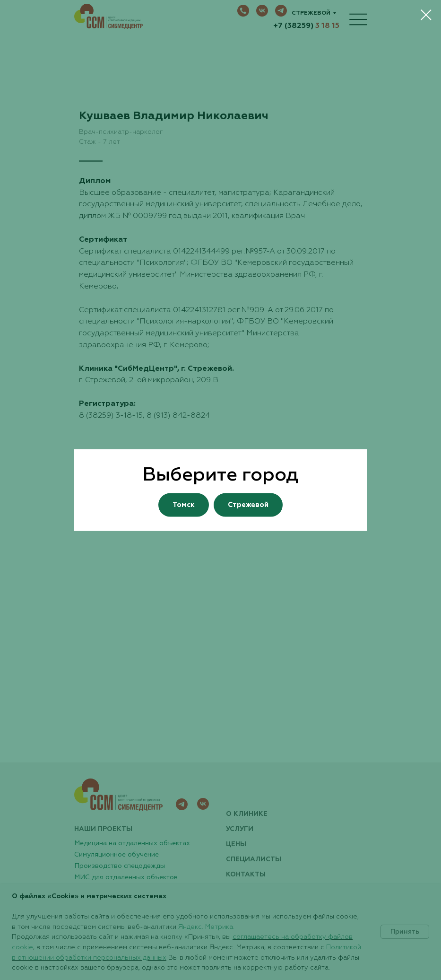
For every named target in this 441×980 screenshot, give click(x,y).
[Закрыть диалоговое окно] (426, 15)
